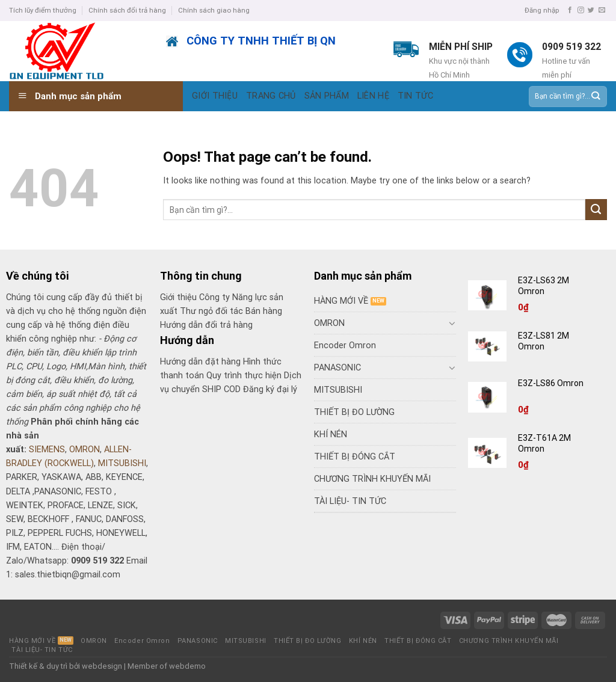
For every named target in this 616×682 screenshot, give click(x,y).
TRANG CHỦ (271, 96)
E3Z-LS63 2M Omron (544, 286)
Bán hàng (264, 311)
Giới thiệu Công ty (196, 297)
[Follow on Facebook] (570, 10)
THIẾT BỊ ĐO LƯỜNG (354, 412)
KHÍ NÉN (331, 435)
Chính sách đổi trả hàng (127, 10)
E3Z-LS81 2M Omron (544, 341)
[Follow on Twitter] (591, 10)
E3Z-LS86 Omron (552, 383)
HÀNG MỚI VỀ (341, 301)
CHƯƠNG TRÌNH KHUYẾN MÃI (372, 479)
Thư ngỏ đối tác (213, 311)
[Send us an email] (602, 10)
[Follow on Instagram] (581, 10)
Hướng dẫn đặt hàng (200, 362)
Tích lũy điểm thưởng (43, 10)
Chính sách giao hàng (214, 10)
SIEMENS (47, 450)
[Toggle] (452, 323)
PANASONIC (337, 368)
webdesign (102, 666)
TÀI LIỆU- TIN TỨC (350, 501)
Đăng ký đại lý (270, 389)
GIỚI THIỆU (215, 96)
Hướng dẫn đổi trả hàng (206, 325)
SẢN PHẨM (327, 96)
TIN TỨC (415, 96)
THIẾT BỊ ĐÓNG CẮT (355, 457)
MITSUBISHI (122, 463)
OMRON (85, 450)
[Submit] (595, 96)
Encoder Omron (345, 346)
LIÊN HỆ (373, 96)
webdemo (187, 666)
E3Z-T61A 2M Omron (544, 443)
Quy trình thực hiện (245, 376)
